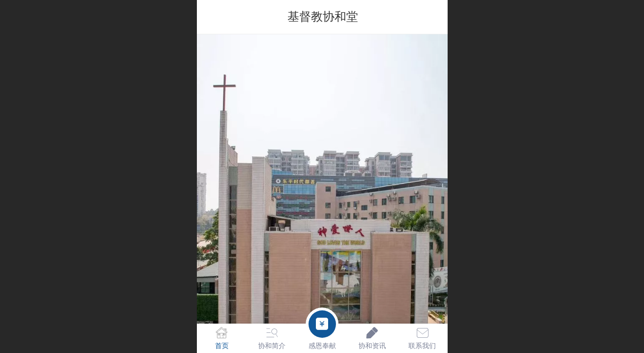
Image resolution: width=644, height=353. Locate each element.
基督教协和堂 (323, 16)
